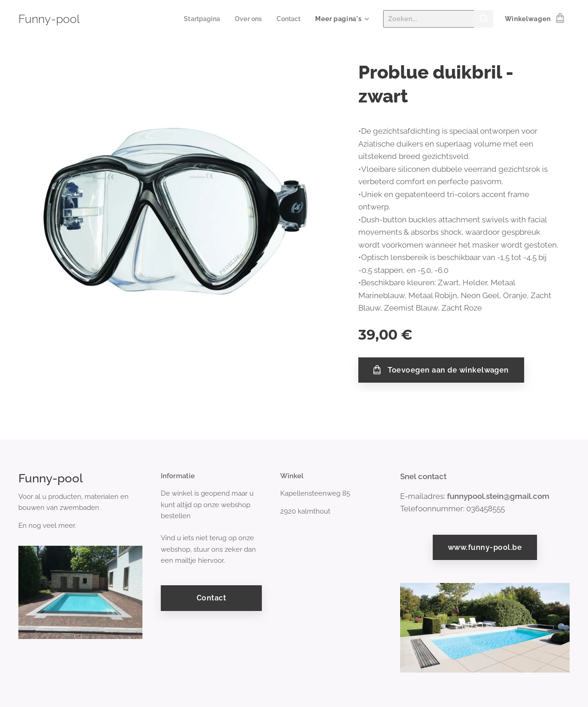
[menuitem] (199, 19)
